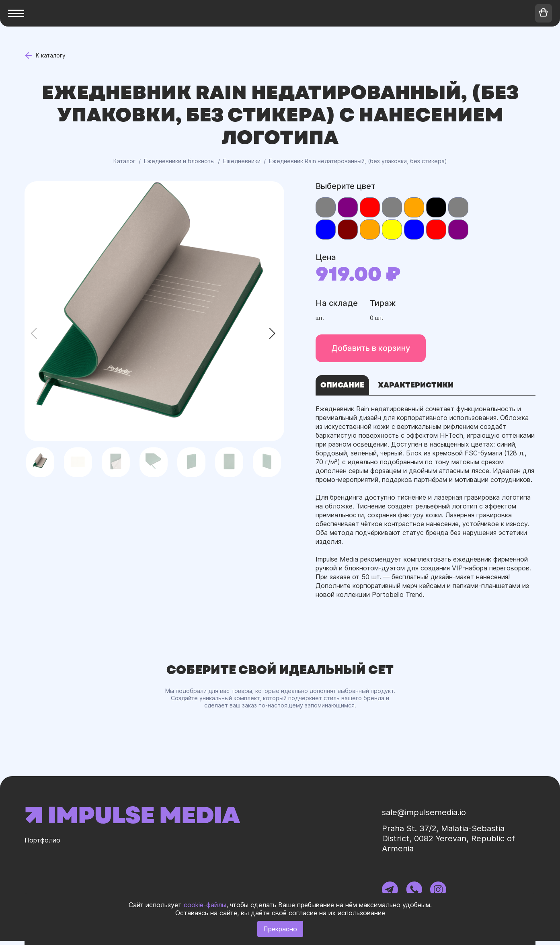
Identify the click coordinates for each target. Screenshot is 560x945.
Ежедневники (242, 161)
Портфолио (45, 846)
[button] (275, 334)
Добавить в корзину (368, 348)
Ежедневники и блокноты (179, 161)
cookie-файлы (205, 905)
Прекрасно (280, 929)
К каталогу (47, 55)
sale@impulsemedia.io (433, 816)
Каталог (124, 161)
